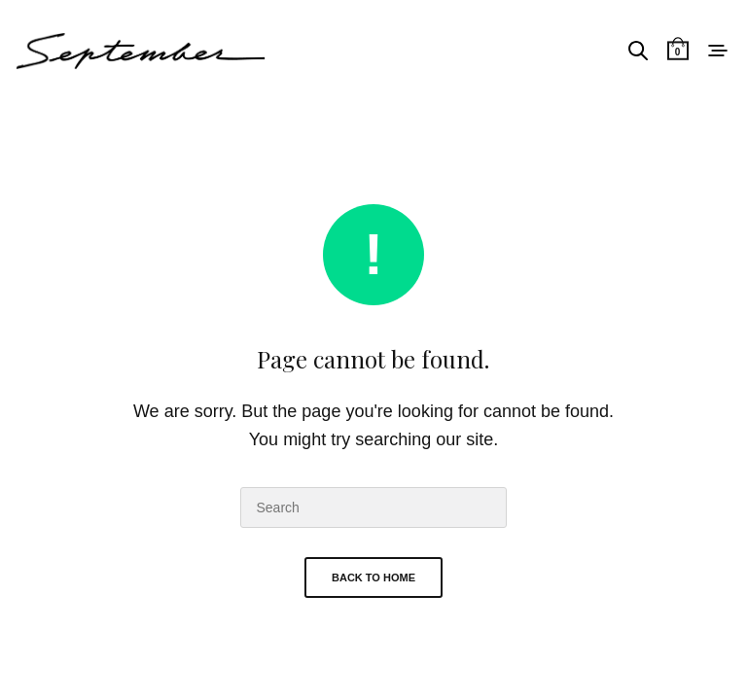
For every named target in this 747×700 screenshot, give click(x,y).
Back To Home (373, 577)
